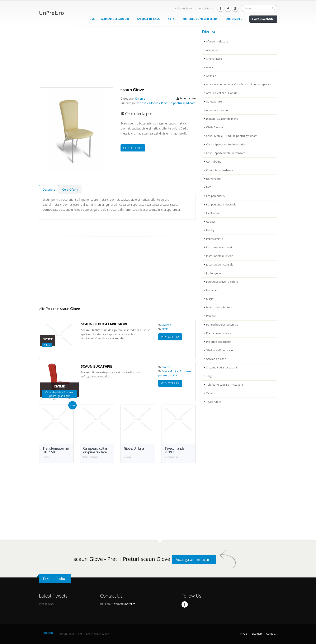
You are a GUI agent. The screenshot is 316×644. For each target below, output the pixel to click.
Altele (165, 329)
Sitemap (257, 634)
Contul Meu (183, 8)
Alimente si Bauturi (116, 19)
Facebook (221, 8)
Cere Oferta (70, 189)
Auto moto (236, 19)
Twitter (228, 8)
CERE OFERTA (133, 148)
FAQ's (244, 634)
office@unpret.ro (125, 604)
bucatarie (96, 366)
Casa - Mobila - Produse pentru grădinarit (168, 103)
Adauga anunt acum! (194, 559)
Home (91, 19)
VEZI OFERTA (170, 337)
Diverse (140, 98)
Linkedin (235, 8)
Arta (172, 19)
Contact (271, 634)
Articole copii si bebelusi (202, 19)
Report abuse (186, 98)
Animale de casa (149, 19)
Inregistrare (205, 8)
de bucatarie (104, 324)
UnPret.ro (51, 13)
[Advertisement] (117, 58)
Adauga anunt (263, 19)
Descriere (49, 189)
